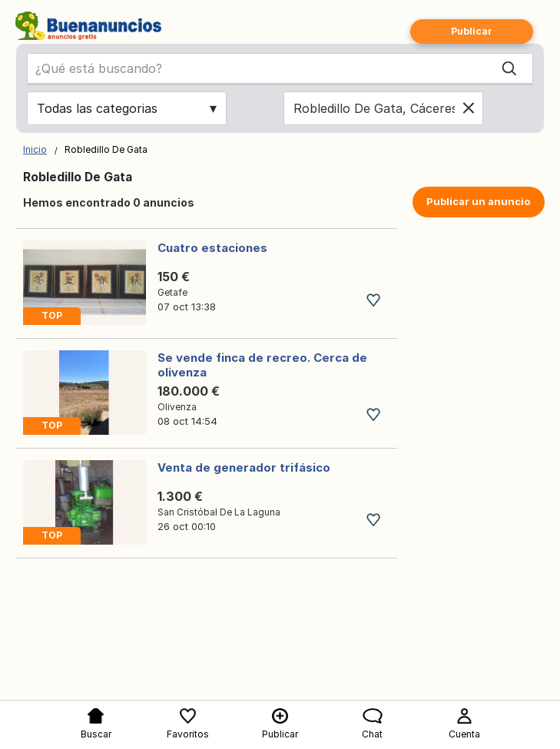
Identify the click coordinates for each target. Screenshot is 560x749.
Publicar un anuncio (478, 201)
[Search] (509, 68)
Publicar (472, 31)
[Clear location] (469, 108)
